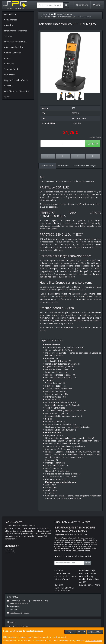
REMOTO (59, 585)
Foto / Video (10, 75)
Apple (7, 97)
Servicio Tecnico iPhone (90, 585)
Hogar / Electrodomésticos (16, 80)
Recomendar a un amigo (85, 166)
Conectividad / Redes (14, 47)
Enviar (88, 563)
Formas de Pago (87, 576)
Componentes (11, 20)
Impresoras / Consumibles (16, 42)
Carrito (97, 5)
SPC (73, 108)
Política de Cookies (94, 640)
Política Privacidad (62, 573)
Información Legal (87, 570)
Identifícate (82, 5)
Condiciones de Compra (65, 576)
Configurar (70, 632)
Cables (7, 58)
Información (64, 166)
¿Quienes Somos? (62, 579)
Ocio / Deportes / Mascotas (17, 91)
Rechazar (81, 632)
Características (47, 166)
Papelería (8, 86)
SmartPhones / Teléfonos (16, 31)
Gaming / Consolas (13, 53)
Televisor (8, 36)
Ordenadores (10, 14)
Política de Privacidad (83, 550)
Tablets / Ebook (11, 69)
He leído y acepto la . (74, 556)
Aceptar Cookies (95, 632)
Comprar (93, 144)
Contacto (59, 570)
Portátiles (8, 25)
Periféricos (9, 64)
